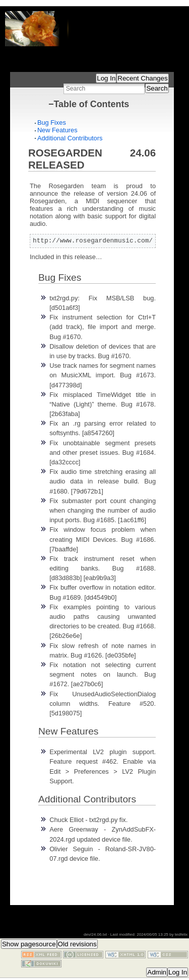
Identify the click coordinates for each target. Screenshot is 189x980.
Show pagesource (29, 944)
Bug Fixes (52, 122)
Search (157, 88)
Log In (106, 78)
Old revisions (77, 944)
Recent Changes (142, 78)
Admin (157, 972)
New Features (57, 130)
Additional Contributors (70, 138)
